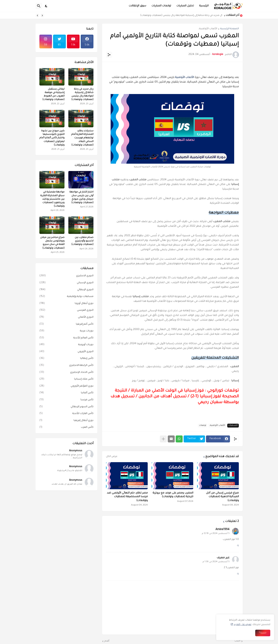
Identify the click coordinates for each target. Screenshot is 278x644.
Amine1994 (222, 530)
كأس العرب (66, 428)
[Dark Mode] (46, 6)
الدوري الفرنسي (66, 310)
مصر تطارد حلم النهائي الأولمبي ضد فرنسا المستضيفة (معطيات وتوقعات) (127, 497)
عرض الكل (112, 457)
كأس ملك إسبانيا (66, 379)
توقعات (203, 425)
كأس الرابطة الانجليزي (66, 366)
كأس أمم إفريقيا (66, 324)
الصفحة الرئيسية (230, 29)
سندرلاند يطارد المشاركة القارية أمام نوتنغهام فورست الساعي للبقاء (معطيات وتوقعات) (82, 138)
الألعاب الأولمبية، (208, 29)
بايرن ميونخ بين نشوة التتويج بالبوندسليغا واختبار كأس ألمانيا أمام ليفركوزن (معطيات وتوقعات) (52, 138)
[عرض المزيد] (163, 439)
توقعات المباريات (161, 6)
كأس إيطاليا (66, 359)
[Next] (37, 15)
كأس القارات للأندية (66, 414)
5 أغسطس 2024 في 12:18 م (216, 534)
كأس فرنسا (66, 400)
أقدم (107, 641)
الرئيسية (204, 6)
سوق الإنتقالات (137, 6)
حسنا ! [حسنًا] (263, 633)
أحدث (237, 641)
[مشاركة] (109, 55)
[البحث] (39, 6)
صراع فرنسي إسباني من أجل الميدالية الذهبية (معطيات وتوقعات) (222, 497)
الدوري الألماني (66, 317)
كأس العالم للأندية (66, 338)
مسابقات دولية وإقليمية (66, 297)
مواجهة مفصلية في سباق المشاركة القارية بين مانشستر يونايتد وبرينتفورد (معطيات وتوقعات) (52, 199)
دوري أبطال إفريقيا (66, 421)
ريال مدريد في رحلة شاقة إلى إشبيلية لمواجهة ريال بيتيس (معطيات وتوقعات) (180, 15)
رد (238, 545)
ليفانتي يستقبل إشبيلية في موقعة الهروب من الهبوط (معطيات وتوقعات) (53, 95)
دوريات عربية (66, 331)
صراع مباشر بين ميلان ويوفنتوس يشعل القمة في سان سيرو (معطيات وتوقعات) (52, 243)
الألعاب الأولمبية (184, 77)
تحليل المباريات (185, 6)
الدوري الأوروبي (66, 352)
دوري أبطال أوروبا (66, 304)
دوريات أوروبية (66, 345)
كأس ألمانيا (66, 393)
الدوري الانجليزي (66, 276)
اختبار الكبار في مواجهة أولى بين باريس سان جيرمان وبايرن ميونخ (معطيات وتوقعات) (81, 197)
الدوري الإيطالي (66, 290)
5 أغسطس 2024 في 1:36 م (216, 562)
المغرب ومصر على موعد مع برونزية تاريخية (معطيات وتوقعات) (173, 495)
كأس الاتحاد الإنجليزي (66, 373)
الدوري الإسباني (66, 283)
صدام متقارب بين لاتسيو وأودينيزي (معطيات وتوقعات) (82, 241)
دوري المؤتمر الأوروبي (66, 386)
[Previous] (42, 15)
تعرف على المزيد (243, 625)
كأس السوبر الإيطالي (66, 407)
